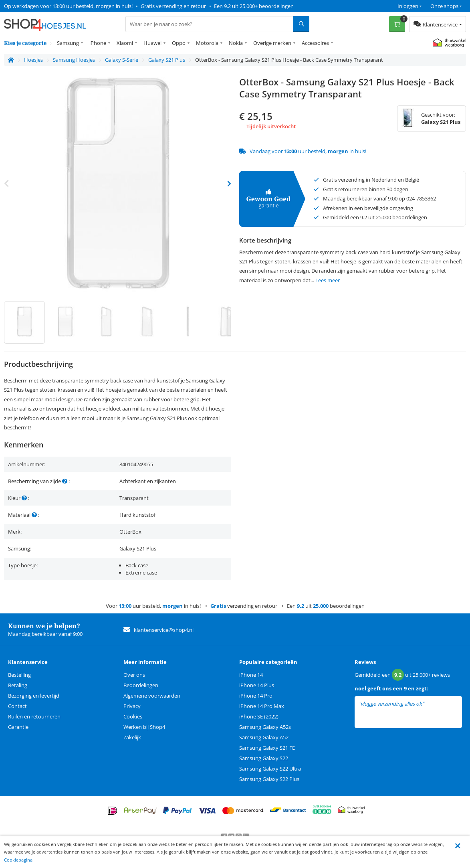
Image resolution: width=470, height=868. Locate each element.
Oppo (179, 43)
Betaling (18, 685)
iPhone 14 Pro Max (262, 706)
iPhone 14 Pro (256, 696)
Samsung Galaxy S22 (264, 758)
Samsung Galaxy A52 (264, 737)
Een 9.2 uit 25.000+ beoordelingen (254, 6)
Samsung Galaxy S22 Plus (269, 779)
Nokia (236, 43)
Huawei (152, 43)
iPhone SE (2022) (259, 716)
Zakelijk (132, 737)
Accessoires (315, 43)
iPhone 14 (251, 675)
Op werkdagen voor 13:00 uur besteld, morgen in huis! (68, 6)
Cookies (133, 716)
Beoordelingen (141, 685)
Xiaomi (125, 43)
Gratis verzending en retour (173, 6)
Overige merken (272, 43)
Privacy (132, 706)
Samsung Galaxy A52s (265, 727)
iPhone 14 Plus (257, 685)
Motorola (207, 43)
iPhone (98, 43)
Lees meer (328, 280)
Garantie (18, 727)
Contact (17, 706)
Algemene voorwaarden (152, 696)
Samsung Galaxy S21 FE (267, 748)
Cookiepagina (18, 860)
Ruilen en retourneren (34, 716)
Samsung (68, 43)
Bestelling (19, 675)
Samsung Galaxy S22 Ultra (270, 769)
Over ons (134, 675)
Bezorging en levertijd (34, 696)
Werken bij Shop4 (144, 727)
